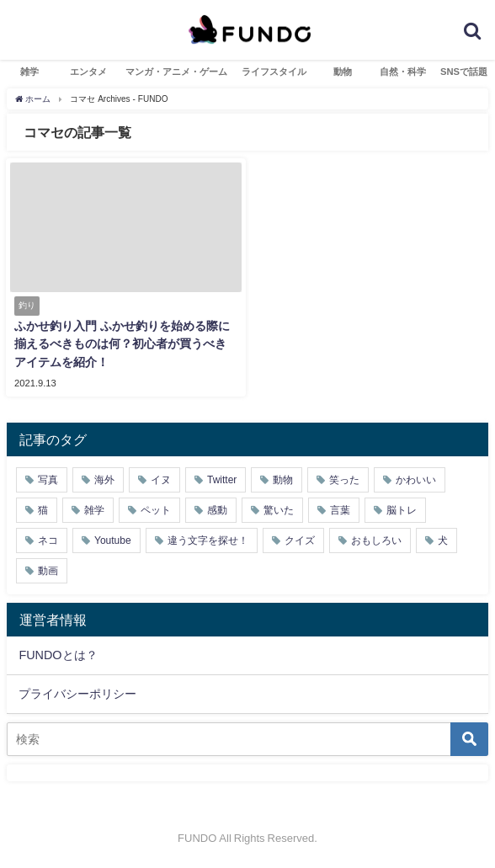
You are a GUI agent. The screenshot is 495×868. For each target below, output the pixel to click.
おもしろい (376, 541)
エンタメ (88, 72)
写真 (48, 480)
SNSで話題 (464, 72)
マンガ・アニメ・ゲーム (176, 72)
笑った (344, 480)
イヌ (161, 480)
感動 (217, 510)
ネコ (48, 541)
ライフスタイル (274, 72)
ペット (156, 510)
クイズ (300, 541)
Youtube (113, 541)
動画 (48, 571)
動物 (343, 72)
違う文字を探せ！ (208, 541)
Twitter (222, 480)
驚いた (279, 510)
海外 (104, 480)
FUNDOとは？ (58, 655)
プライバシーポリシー (77, 694)
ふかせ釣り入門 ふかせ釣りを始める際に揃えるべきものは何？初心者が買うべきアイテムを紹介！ (122, 344)
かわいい (416, 480)
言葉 (340, 510)
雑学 (29, 72)
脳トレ (402, 510)
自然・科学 (403, 72)
